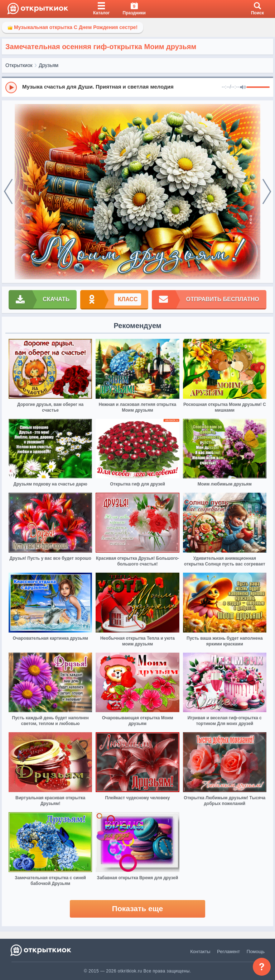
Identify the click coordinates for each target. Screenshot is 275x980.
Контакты (200, 951)
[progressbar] (258, 87)
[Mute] (243, 87)
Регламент (228, 951)
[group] (137, 87)
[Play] (11, 87)
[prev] (8, 192)
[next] (267, 192)
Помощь (256, 951)
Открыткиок (19, 65)
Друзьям (49, 65)
